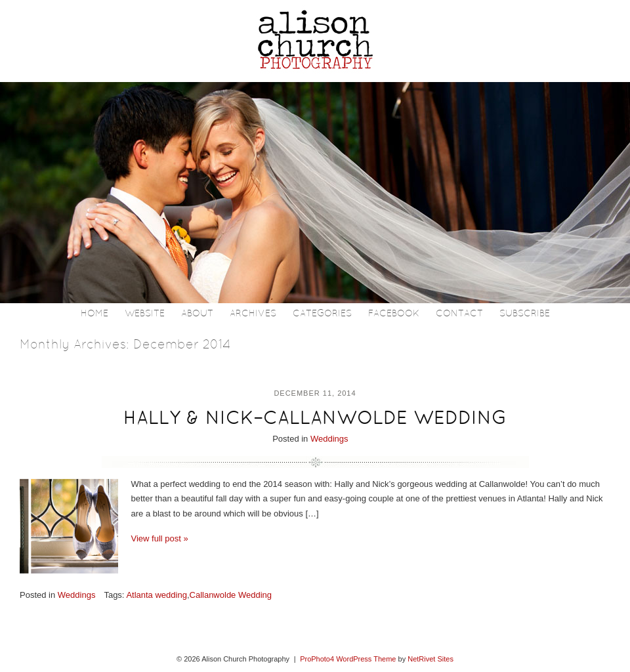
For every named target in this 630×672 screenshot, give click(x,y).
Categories (322, 314)
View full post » (160, 538)
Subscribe (525, 314)
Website (145, 314)
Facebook (394, 314)
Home (94, 314)
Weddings (329, 439)
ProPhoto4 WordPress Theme (348, 659)
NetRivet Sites (430, 659)
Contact (459, 314)
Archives (253, 314)
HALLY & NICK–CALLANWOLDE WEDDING (315, 419)
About (197, 314)
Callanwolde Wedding (231, 595)
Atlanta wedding (157, 595)
